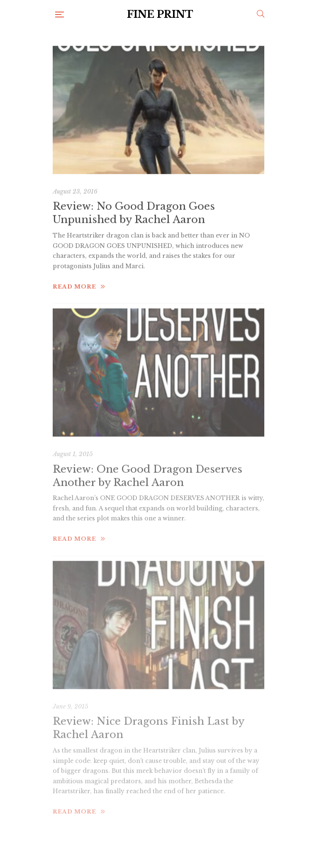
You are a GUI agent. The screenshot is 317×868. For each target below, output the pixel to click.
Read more (79, 276)
